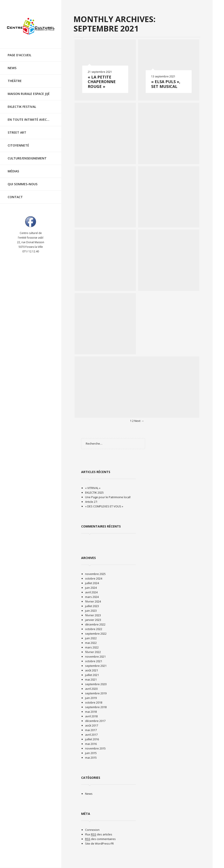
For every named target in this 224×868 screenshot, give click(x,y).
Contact (15, 197)
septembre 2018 (96, 707)
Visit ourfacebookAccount (31, 222)
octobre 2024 (94, 578)
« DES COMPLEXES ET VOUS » (104, 506)
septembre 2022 (96, 634)
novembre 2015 (95, 748)
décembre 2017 (95, 721)
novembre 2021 (95, 657)
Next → (139, 421)
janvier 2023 (93, 620)
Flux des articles (99, 834)
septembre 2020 (96, 684)
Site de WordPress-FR (99, 844)
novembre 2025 (95, 574)
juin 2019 (91, 698)
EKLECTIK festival (22, 107)
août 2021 (92, 670)
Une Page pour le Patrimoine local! (108, 497)
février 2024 (93, 601)
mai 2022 (91, 643)
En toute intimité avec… (29, 120)
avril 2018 (91, 716)
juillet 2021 (92, 675)
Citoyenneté (18, 145)
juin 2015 (91, 753)
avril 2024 (91, 592)
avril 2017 (91, 735)
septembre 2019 (96, 693)
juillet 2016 (92, 739)
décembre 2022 (95, 624)
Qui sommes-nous (23, 184)
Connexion (92, 830)
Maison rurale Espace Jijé (29, 94)
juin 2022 (91, 638)
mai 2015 (91, 758)
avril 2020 (91, 689)
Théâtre (15, 81)
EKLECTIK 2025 (94, 493)
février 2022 (93, 652)
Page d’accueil (19, 55)
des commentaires (100, 839)
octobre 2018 (94, 702)
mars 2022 (92, 647)
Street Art (17, 132)
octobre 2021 (94, 661)
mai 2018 (91, 712)
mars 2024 (92, 597)
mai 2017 (91, 730)
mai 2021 (91, 679)
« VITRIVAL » (93, 488)
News (12, 68)
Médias (13, 171)
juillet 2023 (92, 606)
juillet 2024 (92, 583)
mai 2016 (91, 744)
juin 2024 (91, 588)
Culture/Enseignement (27, 158)
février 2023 (93, 615)
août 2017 (92, 725)
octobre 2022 (94, 629)
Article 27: (91, 502)
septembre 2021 (96, 666)
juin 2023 (91, 611)
